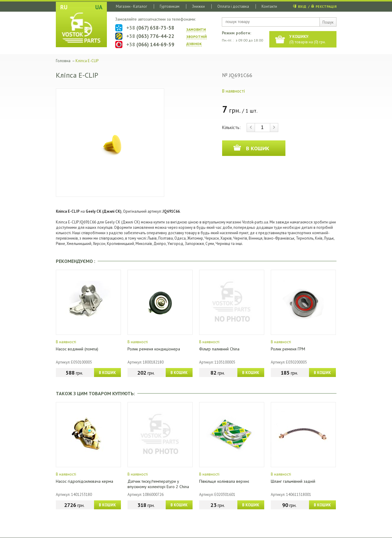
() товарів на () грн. (308, 39)
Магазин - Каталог (132, 6)
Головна (63, 61)
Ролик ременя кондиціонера (154, 349)
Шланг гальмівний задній (293, 481)
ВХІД (302, 6)
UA (99, 7)
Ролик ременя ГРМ (288, 349)
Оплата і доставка (233, 6)
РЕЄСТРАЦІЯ (326, 6)
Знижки (198, 6)
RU (64, 7)
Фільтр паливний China (219, 349)
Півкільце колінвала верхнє (224, 481)
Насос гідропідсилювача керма (84, 481)
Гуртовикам (170, 6)
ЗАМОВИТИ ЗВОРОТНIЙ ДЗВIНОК (196, 37)
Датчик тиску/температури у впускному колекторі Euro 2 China (158, 484)
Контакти (269, 6)
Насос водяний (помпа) (77, 349)
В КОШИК (107, 373)
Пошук (328, 22)
